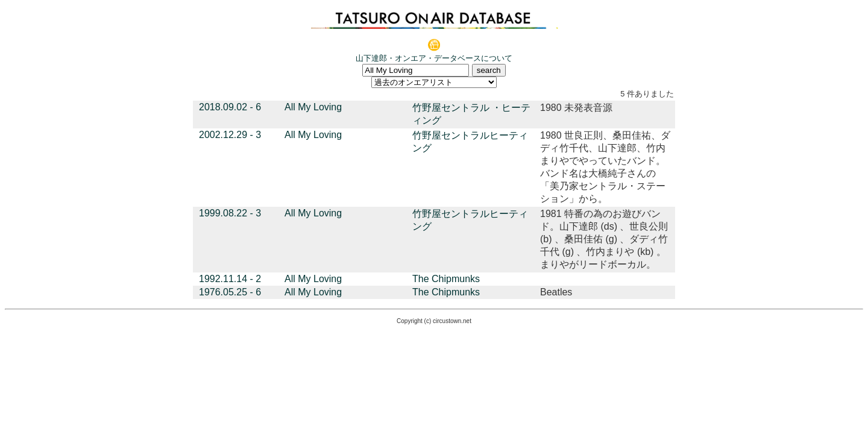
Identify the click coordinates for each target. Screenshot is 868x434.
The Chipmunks (446, 279)
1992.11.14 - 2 (230, 279)
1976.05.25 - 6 (230, 292)
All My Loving (313, 107)
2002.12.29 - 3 (230, 135)
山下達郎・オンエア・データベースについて (434, 58)
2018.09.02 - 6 (230, 107)
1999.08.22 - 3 (230, 213)
